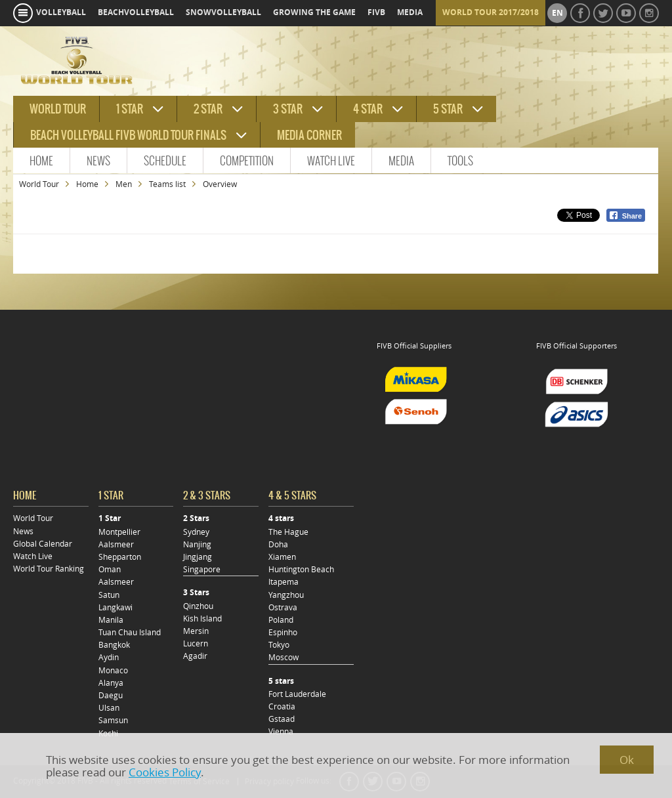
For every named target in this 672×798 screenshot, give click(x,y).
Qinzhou (198, 606)
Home (41, 161)
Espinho (283, 632)
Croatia (282, 706)
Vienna (281, 731)
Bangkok (114, 645)
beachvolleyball (136, 12)
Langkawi (115, 607)
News (98, 161)
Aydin (109, 657)
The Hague (288, 532)
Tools (460, 161)
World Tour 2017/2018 (491, 12)
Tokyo (279, 645)
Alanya (111, 683)
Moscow (283, 657)
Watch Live (331, 161)
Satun (109, 595)
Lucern (196, 643)
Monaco (113, 670)
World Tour (39, 184)
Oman (110, 569)
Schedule (165, 161)
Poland (281, 620)
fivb (376, 12)
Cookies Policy (165, 772)
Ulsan (109, 708)
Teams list (167, 184)
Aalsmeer (116, 544)
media (410, 12)
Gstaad (282, 719)
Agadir (195, 656)
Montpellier (119, 532)
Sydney (196, 532)
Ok (627, 760)
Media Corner (309, 135)
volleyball (61, 12)
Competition (247, 161)
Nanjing (197, 544)
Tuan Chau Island (130, 632)
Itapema (283, 582)
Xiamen (282, 557)
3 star (288, 109)
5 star (448, 109)
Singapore (202, 569)
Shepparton (120, 557)
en (557, 13)
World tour (58, 109)
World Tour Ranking (49, 569)
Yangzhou (286, 595)
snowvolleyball (223, 12)
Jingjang (198, 557)
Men (124, 184)
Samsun (113, 720)
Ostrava (283, 607)
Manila (111, 620)
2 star (208, 109)
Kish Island (202, 619)
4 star (368, 109)
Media (401, 161)
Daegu (111, 695)
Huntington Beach (301, 569)
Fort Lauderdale (297, 694)
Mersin (196, 631)
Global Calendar (43, 544)
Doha (278, 544)
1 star (130, 109)
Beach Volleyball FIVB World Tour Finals (128, 135)
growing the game (314, 12)
